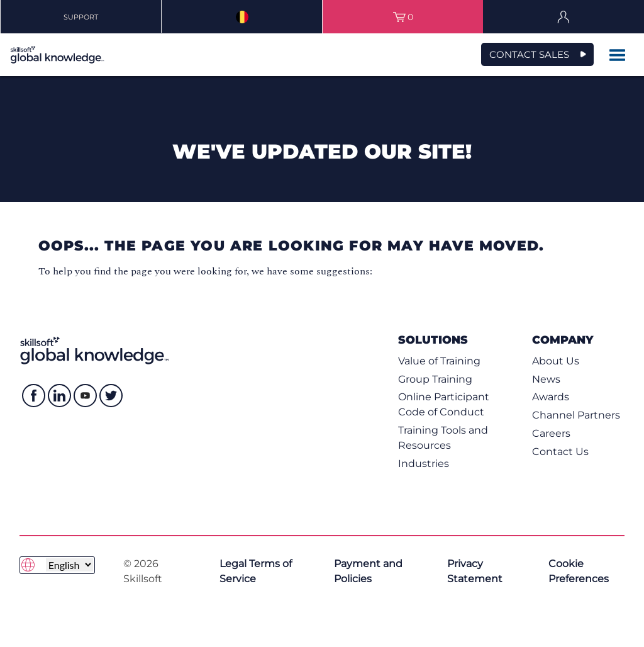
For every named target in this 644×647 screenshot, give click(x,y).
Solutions (433, 340)
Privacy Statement (475, 571)
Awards (551, 397)
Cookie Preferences (579, 571)
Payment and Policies (368, 571)
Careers (551, 433)
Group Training (435, 379)
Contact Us (560, 452)
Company (563, 340)
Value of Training (439, 361)
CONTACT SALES (529, 54)
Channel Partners (576, 415)
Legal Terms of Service (256, 571)
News (546, 379)
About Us (556, 361)
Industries (424, 464)
